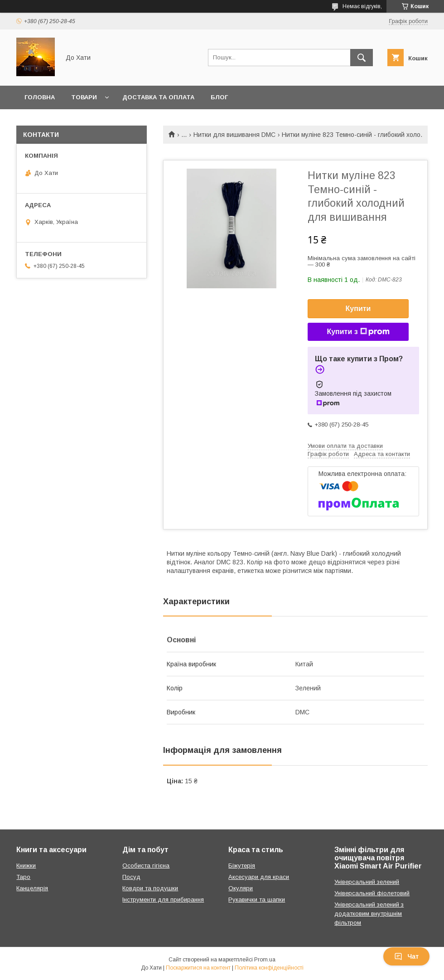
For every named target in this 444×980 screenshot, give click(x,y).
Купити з (358, 332)
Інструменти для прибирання (163, 900)
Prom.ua (265, 960)
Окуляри (241, 888)
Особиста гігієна (146, 866)
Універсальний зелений (367, 882)
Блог (219, 97)
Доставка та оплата (158, 97)
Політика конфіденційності (269, 968)
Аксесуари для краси (259, 877)
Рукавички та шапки (257, 900)
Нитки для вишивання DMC (234, 135)
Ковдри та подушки (150, 888)
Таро (23, 877)
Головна (40, 97)
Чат (406, 956)
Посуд (131, 877)
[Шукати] (362, 58)
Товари (84, 97)
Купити (358, 308)
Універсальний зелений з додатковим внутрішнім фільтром (369, 914)
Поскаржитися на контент (198, 968)
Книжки (26, 866)
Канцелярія (32, 888)
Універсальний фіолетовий (372, 893)
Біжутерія (242, 866)
